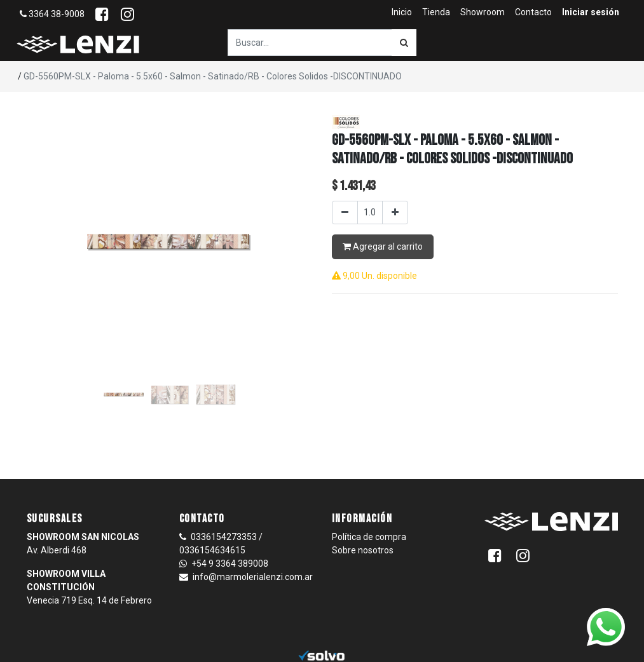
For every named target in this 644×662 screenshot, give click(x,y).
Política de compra (369, 537)
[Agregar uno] (395, 213)
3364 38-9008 (52, 14)
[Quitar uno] (345, 213)
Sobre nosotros (363, 550)
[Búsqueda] (404, 43)
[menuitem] (402, 12)
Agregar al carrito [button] (383, 247)
